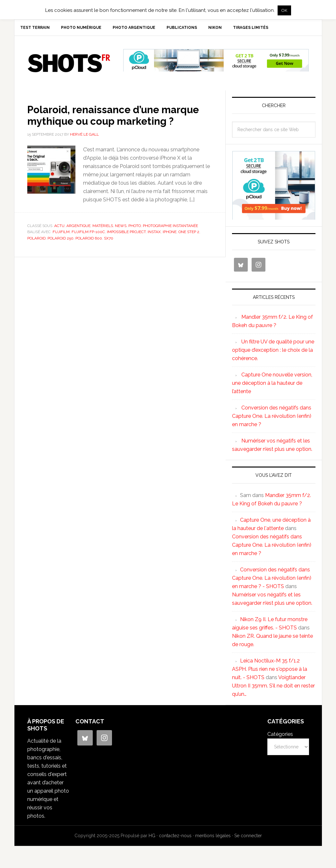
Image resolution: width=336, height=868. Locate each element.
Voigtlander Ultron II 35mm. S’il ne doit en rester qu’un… (273, 688)
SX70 (109, 252)
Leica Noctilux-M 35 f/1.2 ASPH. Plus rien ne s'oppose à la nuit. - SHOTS (270, 672)
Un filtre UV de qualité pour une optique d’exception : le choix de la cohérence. (273, 353)
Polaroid (36, 252)
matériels (103, 240)
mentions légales (213, 838)
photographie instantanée (170, 240)
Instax (154, 246)
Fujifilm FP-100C (88, 246)
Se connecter (248, 838)
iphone (170, 246)
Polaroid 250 (60, 252)
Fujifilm (61, 246)
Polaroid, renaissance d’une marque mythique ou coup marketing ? (103, 123)
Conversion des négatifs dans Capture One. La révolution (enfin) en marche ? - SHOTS (272, 581)
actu (59, 240)
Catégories (280, 737)
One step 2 (189, 246)
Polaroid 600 (89, 252)
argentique (78, 240)
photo (135, 240)
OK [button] (284, 10)
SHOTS (69, 66)
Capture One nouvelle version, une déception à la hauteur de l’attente (272, 386)
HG (152, 838)
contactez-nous (175, 838)
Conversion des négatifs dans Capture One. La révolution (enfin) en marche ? (272, 419)
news (121, 240)
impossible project (126, 246)
